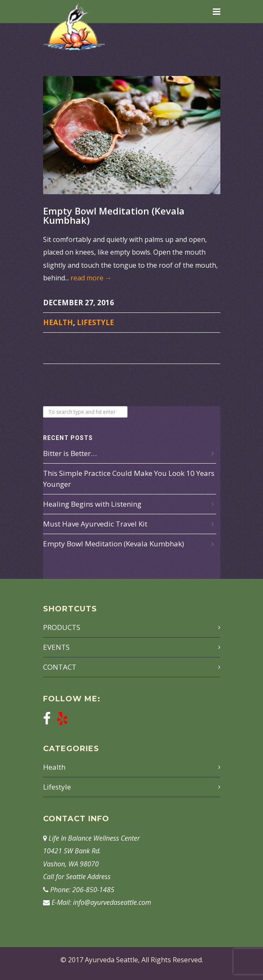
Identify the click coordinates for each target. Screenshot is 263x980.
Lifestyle (95, 322)
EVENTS (56, 647)
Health (58, 322)
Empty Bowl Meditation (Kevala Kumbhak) (114, 215)
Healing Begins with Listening (92, 504)
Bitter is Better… (70, 453)
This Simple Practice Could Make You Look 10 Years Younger (129, 479)
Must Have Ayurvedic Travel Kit (95, 524)
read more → (91, 278)
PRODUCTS (62, 627)
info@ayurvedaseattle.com (112, 902)
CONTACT (60, 667)
